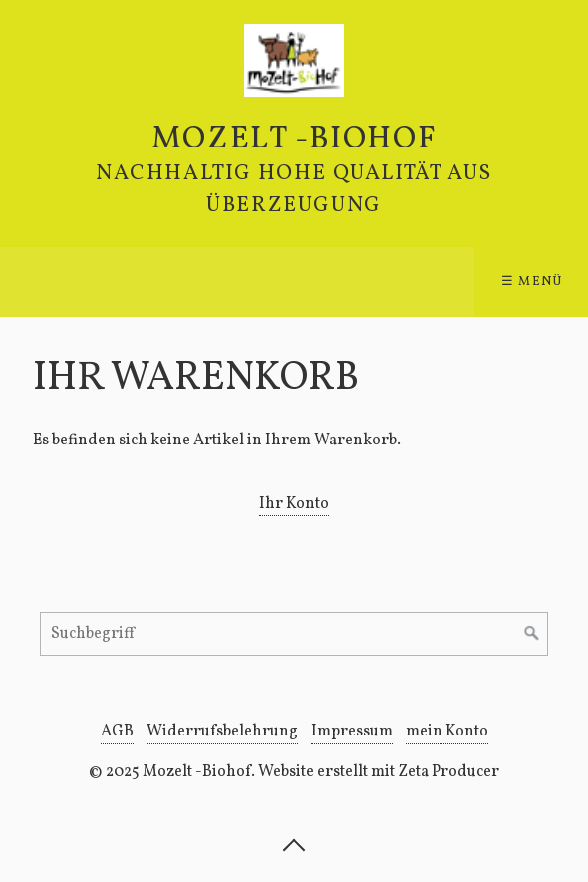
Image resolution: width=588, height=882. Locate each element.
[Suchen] (532, 634)
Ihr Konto (294, 504)
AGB (117, 732)
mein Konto (447, 732)
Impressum (352, 732)
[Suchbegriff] (294, 634)
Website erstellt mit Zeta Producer (379, 772)
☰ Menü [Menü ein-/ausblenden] (532, 282)
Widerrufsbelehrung (222, 732)
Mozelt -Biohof (294, 140)
